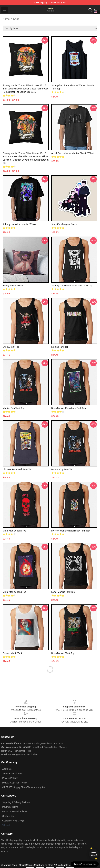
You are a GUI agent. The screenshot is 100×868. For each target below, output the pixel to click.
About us (7, 769)
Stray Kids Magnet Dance (64, 224)
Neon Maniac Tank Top (63, 653)
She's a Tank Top (11, 347)
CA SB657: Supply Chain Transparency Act (24, 787)
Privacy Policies (10, 778)
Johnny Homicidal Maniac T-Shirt (19, 224)
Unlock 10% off (94, 854)
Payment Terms (10, 807)
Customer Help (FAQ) (13, 821)
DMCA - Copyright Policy (15, 783)
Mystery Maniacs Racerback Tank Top (70, 531)
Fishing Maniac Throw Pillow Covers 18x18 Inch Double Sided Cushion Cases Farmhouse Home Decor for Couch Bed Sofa (25, 89)
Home (6, 19)
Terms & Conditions (12, 773)
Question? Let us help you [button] (85, 864)
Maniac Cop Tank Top (14, 408)
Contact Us (8, 816)
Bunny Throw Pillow (13, 286)
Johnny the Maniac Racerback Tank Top (72, 286)
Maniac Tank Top (60, 347)
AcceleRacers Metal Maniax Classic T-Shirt (73, 153)
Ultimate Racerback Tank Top (17, 469)
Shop (16, 19)
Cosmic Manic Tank (12, 653)
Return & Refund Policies (15, 811)
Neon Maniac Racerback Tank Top (69, 408)
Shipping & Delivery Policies (16, 802)
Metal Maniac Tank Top (14, 531)
